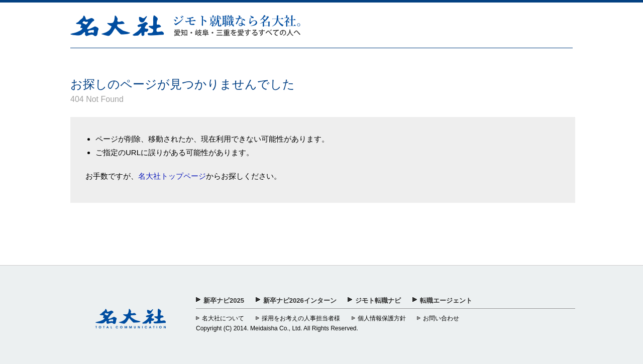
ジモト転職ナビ (378, 300)
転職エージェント (446, 300)
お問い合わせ (441, 318)
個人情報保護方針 (382, 318)
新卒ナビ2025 (224, 300)
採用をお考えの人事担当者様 (301, 318)
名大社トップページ (172, 176)
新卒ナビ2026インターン (300, 300)
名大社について (223, 318)
